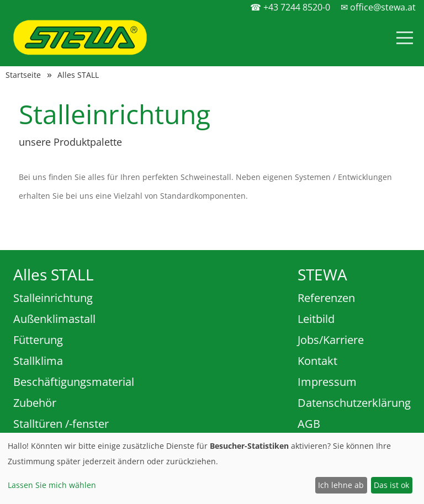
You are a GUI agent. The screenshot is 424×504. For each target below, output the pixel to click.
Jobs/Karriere (331, 340)
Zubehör (35, 403)
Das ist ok (391, 485)
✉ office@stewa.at (378, 7)
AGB (309, 424)
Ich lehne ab (341, 485)
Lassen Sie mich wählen (52, 485)
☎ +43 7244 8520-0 (290, 7)
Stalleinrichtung (53, 298)
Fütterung (38, 340)
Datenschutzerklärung (354, 403)
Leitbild (316, 319)
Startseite (23, 75)
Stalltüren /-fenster (61, 424)
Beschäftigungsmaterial (74, 382)
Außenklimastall (54, 319)
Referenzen (326, 298)
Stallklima (38, 361)
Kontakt (317, 361)
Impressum (327, 382)
